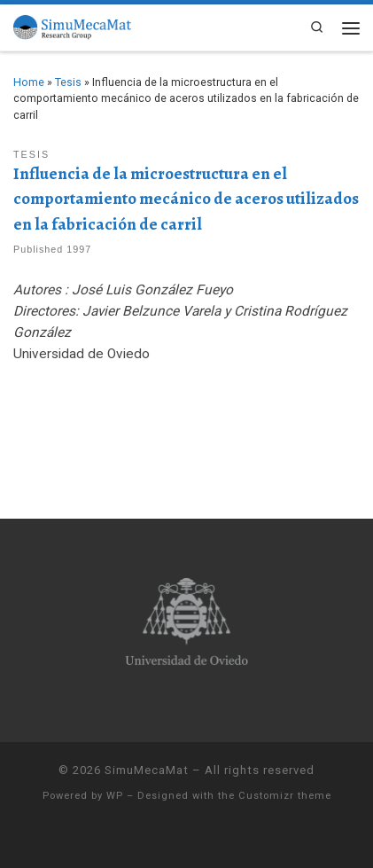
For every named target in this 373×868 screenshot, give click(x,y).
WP (115, 796)
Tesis (68, 82)
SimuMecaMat (147, 770)
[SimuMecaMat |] (72, 26)
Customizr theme (285, 796)
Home (29, 82)
